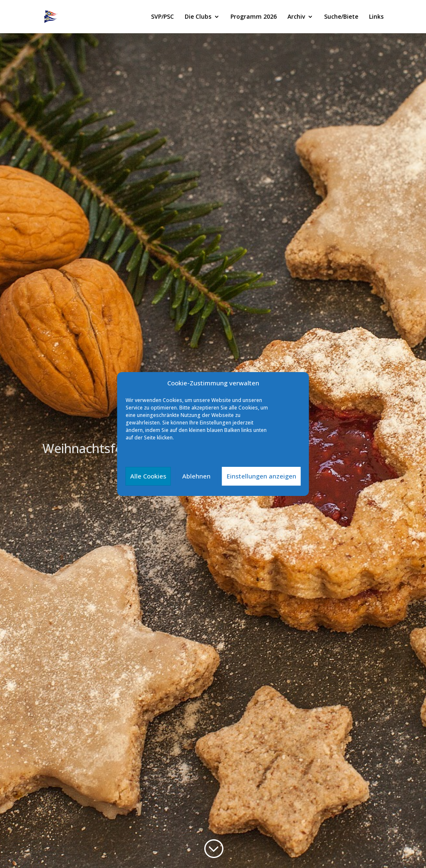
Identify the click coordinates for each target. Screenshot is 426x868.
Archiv (296, 17)
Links (376, 17)
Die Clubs (198, 17)
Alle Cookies (148, 476)
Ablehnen (196, 476)
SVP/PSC (162, 17)
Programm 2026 (254, 17)
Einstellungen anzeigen (261, 476)
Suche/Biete (341, 17)
